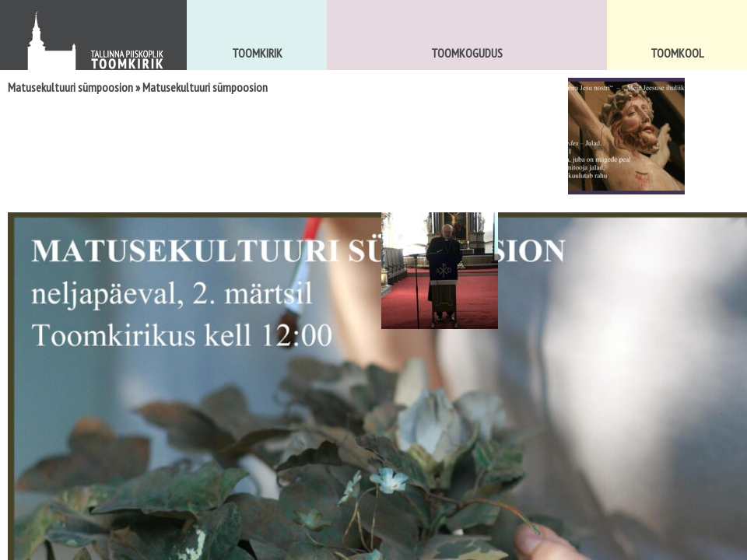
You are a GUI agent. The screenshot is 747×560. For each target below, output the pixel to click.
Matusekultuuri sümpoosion (70, 87)
